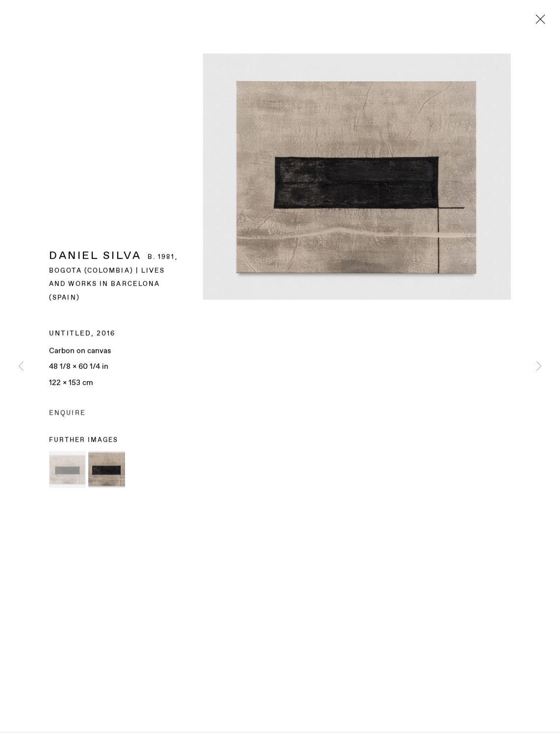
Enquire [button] (67, 416)
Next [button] (539, 366)
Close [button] (538, 22)
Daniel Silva (95, 259)
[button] (67, 472)
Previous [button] (21, 366)
